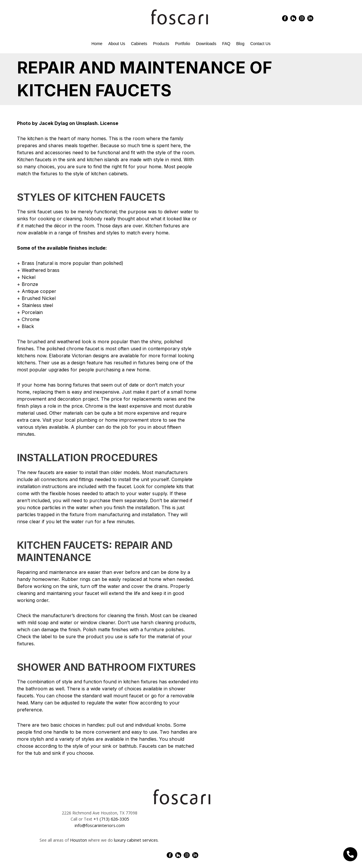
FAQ (226, 44)
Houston (79, 840)
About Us (117, 44)
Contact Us (260, 44)
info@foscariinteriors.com (100, 825)
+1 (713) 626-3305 (111, 819)
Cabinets (139, 44)
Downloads (206, 44)
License (109, 123)
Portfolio (183, 44)
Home (97, 44)
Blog (240, 44)
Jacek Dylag (53, 123)
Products (161, 44)
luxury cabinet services (135, 840)
